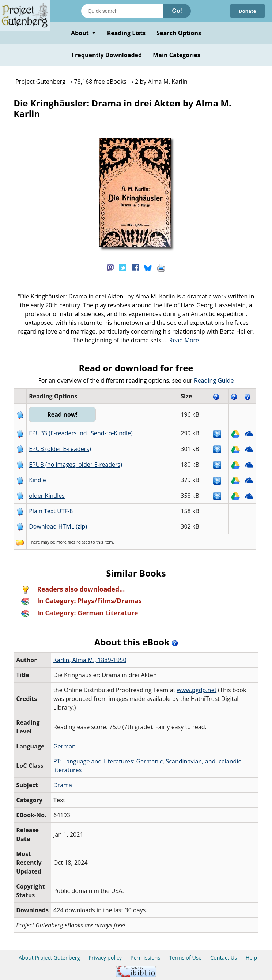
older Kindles (47, 496)
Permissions (146, 958)
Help (251, 958)
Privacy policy (105, 958)
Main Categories (177, 55)
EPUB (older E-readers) (60, 449)
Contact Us (224, 958)
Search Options (179, 33)
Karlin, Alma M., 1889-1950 (90, 660)
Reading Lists (126, 33)
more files (66, 542)
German (65, 746)
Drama (63, 785)
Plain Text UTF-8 (51, 511)
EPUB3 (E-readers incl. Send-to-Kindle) (81, 433)
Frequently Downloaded (107, 55)
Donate (247, 11)
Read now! (63, 414)
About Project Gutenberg (49, 958)
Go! (177, 11)
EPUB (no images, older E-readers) (75, 465)
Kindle (37, 480)
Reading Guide (214, 380)
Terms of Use (185, 958)
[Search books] (122, 11)
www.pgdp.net (197, 690)
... (181, 340)
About (84, 33)
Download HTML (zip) (58, 526)
